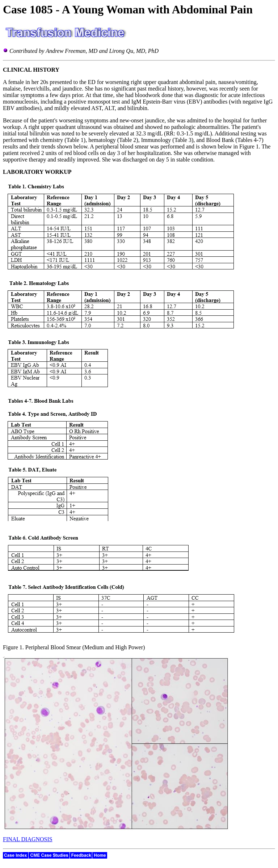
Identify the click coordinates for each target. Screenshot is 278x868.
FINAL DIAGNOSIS (28, 839)
